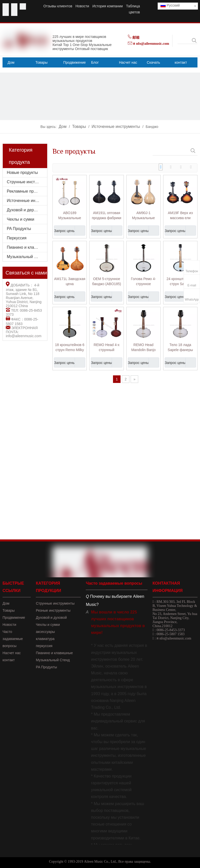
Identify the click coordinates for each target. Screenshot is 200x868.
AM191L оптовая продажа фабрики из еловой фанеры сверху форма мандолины (107, 216)
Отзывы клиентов (58, 6)
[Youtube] (14, 6)
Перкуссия (17, 238)
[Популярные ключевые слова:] (194, 40)
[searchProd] (184, 40)
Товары (9, 610)
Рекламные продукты (27, 191)
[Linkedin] (6, 13)
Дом (6, 603)
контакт (9, 660)
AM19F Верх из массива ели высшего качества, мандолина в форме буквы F (180, 216)
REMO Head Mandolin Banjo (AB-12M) (143, 348)
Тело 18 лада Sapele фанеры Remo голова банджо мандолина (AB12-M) (180, 348)
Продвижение (14, 618)
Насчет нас (12, 653)
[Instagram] (14, 13)
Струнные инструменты (27, 182)
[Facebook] (6, 6)
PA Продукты (19, 229)
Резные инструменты (53, 610)
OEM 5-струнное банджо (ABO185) (107, 281)
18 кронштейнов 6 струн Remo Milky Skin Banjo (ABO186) (70, 348)
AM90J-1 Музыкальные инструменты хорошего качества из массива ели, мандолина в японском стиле (143, 216)
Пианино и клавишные (27, 247)
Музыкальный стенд (26, 257)
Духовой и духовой (51, 618)
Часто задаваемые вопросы (13, 639)
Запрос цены (65, 231)
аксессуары (45, 632)
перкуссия (44, 646)
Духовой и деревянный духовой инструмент (27, 210)
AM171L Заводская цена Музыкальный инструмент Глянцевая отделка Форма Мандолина (70, 282)
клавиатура (45, 639)
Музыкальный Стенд (53, 660)
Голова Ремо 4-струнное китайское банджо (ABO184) (143, 282)
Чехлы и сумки (21, 219)
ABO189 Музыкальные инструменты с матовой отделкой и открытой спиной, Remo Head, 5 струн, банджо (70, 216)
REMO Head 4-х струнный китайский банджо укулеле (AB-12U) (107, 348)
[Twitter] (23, 6)
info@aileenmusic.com (24, 336)
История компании (108, 6)
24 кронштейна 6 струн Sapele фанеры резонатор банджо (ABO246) (180, 282)
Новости (82, 6)
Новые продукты (22, 173)
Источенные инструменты (27, 201)
